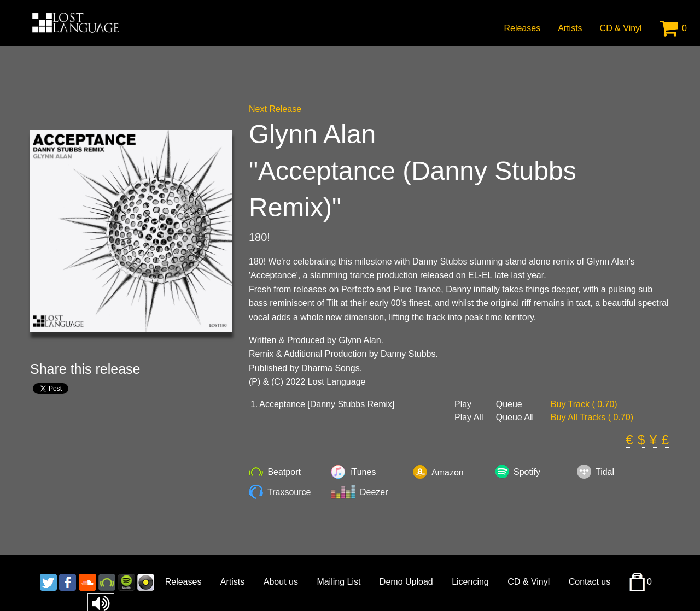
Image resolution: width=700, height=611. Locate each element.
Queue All (515, 418)
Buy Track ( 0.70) (584, 404)
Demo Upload (406, 582)
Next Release (275, 109)
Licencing (470, 582)
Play (463, 404)
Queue (509, 404)
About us (281, 582)
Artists (570, 28)
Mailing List (339, 582)
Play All (469, 418)
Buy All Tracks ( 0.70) (592, 417)
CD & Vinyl (621, 28)
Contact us (590, 582)
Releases (522, 28)
